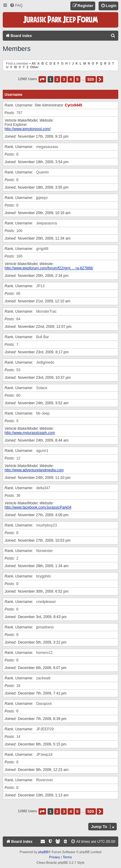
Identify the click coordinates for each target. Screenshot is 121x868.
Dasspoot (44, 704)
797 (19, 113)
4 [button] (71, 79)
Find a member (17, 63)
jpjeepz (42, 198)
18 (18, 686)
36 (18, 496)
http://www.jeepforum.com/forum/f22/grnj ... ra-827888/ (49, 268)
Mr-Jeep (43, 413)
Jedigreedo (45, 362)
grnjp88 (42, 249)
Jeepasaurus (47, 223)
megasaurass (47, 147)
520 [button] (91, 79)
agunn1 (42, 451)
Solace (42, 388)
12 (18, 458)
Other (35, 67)
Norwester (44, 551)
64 (18, 319)
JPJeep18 (44, 755)
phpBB (43, 852)
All (34, 64)
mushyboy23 (47, 525)
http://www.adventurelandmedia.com (34, 470)
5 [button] (77, 79)
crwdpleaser (46, 602)
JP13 (40, 286)
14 (18, 737)
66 (18, 294)
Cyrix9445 (74, 105)
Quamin (42, 172)
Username (13, 95)
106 (19, 231)
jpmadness (45, 627)
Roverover (45, 780)
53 (18, 370)
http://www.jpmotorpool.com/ (28, 129)
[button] (42, 79)
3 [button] (64, 79)
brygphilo (44, 576)
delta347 (43, 488)
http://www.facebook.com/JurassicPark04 (38, 507)
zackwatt (43, 678)
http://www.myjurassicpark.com (30, 433)
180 (19, 256)
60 (18, 395)
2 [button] (57, 79)
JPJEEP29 (45, 729)
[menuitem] (16, 6)
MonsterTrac (46, 311)
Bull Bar (42, 337)
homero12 (44, 653)
